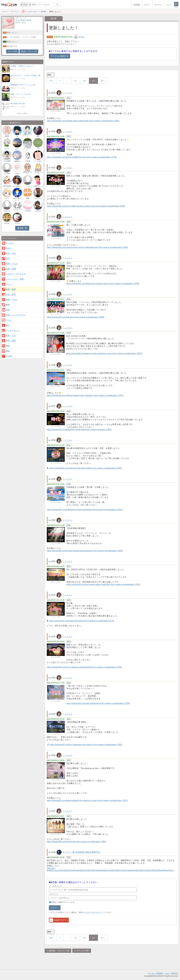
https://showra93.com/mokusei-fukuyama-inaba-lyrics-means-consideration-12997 (86, 468)
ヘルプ (167, 973)
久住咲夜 (28, 211)
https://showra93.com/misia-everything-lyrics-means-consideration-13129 (82, 621)
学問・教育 (11, 341)
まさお (7, 149)
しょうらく (68, 93)
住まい (9, 248)
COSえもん (38, 199)
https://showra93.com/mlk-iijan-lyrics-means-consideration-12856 (76, 317)
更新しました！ (13, 33)
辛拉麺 (28, 161)
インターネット (13, 330)
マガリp (17, 223)
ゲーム (9, 320)
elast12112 (7, 211)
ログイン (55, 908)
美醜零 (7, 136)
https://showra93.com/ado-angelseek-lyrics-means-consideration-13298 (98, 703)
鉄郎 (38, 136)
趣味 (8, 305)
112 (84, 81)
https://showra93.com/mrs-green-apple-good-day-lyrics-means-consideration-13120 (103, 584)
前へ (52, 81)
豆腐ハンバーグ (28, 135)
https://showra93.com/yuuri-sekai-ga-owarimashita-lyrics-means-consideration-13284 (84, 667)
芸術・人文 (11, 336)
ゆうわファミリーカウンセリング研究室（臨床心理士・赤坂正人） (28, 145)
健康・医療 (11, 289)
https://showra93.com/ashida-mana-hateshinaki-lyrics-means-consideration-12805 (83, 121)
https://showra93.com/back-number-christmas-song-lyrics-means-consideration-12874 (104, 353)
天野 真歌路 (7, 186)
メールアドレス (55, 886)
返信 (69, 98)
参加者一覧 (22, 228)
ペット (9, 284)
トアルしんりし (17, 210)
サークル (151, 973)
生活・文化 (11, 253)
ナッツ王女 (38, 161)
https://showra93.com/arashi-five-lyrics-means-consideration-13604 (76, 842)
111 (75, 81)
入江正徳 (7, 174)
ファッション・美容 (15, 279)
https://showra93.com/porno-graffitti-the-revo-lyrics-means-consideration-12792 (82, 157)
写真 (8, 310)
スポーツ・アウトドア (16, 274)
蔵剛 (28, 199)
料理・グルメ (12, 264)
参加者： (20, 22)
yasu (17, 149)
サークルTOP (83, 951)
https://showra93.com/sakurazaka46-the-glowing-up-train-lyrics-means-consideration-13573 (87, 800)
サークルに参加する (59, 56)
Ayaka (17, 174)
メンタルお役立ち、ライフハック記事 (21, 37)
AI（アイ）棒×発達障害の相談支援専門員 (81, 852)
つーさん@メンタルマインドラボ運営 (7, 160)
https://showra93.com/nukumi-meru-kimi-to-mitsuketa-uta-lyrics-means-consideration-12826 (87, 247)
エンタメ (10, 243)
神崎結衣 (17, 161)
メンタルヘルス (23, 20)
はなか (82, 37)
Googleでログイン (58, 920)
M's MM (7, 223)
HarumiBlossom (17, 186)
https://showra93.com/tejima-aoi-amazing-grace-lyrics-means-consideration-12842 (103, 284)
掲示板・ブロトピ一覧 (59, 951)
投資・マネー (12, 300)
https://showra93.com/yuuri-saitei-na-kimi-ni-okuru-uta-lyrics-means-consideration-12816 (86, 206)
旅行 (8, 325)
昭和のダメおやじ (28, 173)
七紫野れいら (38, 186)
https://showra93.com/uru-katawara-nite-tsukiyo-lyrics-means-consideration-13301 (86, 745)
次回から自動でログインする (63, 902)
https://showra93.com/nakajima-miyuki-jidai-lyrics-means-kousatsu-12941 (79, 430)
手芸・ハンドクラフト (16, 315)
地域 (8, 346)
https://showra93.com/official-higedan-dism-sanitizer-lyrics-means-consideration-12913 (85, 395)
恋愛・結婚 (11, 269)
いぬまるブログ (38, 173)
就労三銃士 (17, 199)
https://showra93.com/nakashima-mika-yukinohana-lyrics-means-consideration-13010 (85, 510)
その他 (9, 356)
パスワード (54, 894)
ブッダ (28, 186)
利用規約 (160, 973)
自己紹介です (12, 46)
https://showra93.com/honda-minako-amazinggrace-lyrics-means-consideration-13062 (85, 551)
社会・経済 (11, 294)
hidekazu (38, 211)
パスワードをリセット (93, 912)
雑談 (8, 351)
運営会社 (175, 973)
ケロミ (7, 199)
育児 (8, 258)
